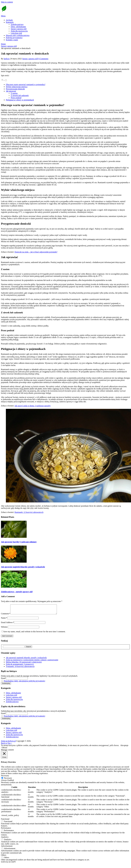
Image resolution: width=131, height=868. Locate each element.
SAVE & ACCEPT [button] (8, 864)
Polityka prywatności (14, 38)
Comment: (6, 615)
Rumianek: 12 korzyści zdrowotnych (29, 512)
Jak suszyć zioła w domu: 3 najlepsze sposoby (33, 406)
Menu (3, 16)
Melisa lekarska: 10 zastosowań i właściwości (24, 664)
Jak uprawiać (11, 91)
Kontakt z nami (12, 40)
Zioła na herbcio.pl (8, 743)
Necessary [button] (5, 777)
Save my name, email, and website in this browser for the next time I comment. (34, 633)
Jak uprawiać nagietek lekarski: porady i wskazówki (26, 659)
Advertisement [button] (7, 848)
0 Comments (43, 59)
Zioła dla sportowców (19, 31)
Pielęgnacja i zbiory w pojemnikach (20, 100)
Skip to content (7, 2)
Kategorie (10, 22)
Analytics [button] (5, 839)
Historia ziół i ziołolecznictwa (18, 35)
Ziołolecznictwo (17, 24)
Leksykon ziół (16, 33)
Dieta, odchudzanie (18, 27)
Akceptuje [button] (124, 747)
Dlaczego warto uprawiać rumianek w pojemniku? (26, 85)
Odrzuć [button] (4, 749)
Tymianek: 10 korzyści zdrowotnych (20, 668)
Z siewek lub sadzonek (20, 95)
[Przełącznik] (6, 80)
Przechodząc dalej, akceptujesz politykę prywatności (25, 683)
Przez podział (16, 98)
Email (3, 680)
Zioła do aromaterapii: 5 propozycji (20, 666)
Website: (4, 629)
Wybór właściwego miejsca (17, 87)
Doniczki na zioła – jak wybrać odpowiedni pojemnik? (36, 252)
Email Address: (7, 624)
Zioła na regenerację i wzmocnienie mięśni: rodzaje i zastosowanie (32, 662)
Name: (4, 620)
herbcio (7, 59)
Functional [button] (5, 821)
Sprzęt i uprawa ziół (19, 29)
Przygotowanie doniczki (15, 89)
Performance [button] (6, 830)
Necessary (8, 780)
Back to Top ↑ (6, 745)
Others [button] (4, 857)
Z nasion (14, 93)
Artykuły (9, 20)
